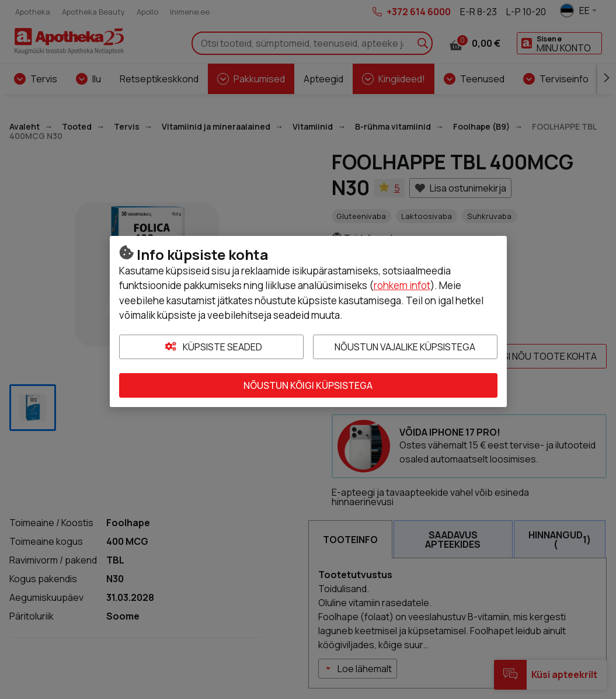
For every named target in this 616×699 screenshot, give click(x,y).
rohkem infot (402, 285)
